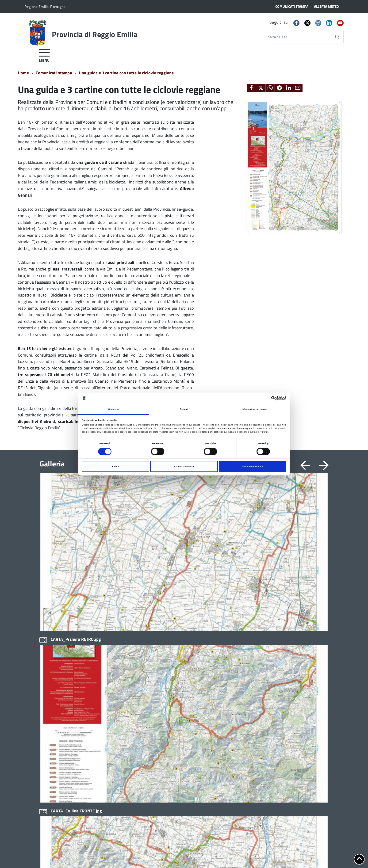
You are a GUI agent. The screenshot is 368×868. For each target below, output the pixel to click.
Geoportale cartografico (233, 679)
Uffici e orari (49, 671)
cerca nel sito (278, 37)
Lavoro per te (225, 687)
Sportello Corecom (229, 719)
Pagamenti (224, 703)
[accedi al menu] (44, 55)
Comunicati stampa (54, 73)
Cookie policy (65, 856)
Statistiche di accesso (188, 856)
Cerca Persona (288, 667)
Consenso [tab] (114, 409)
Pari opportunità (169, 707)
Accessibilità (109, 856)
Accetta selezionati (184, 466)
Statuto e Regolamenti (56, 655)
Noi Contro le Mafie (171, 691)
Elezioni (45, 695)
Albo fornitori (225, 647)
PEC (280, 652)
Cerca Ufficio (287, 662)
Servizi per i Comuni (172, 756)
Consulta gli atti (227, 671)
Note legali (87, 856)
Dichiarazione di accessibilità (146, 856)
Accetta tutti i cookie (253, 466)
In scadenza (107, 671)
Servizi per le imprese (173, 764)
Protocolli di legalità (172, 732)
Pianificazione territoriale (176, 716)
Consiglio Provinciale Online (236, 663)
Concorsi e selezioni (113, 663)
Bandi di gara (108, 647)
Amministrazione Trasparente (62, 663)
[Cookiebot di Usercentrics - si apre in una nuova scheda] (266, 398)
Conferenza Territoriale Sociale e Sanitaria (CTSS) (181, 665)
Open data (223, 695)
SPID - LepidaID (227, 711)
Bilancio (163, 655)
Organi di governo (53, 647)
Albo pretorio (225, 655)
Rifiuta (115, 466)
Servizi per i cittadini (172, 748)
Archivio (163, 647)
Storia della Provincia (56, 679)
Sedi (281, 647)
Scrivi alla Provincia (292, 657)
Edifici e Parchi (51, 687)
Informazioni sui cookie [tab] (254, 409)
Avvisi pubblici (109, 655)
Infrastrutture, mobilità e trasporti (182, 675)
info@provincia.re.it (68, 851)
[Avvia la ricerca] (337, 37)
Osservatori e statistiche (175, 699)
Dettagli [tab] (184, 409)
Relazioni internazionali (174, 740)
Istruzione (164, 683)
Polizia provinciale (171, 724)
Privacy (45, 856)
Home (23, 73)
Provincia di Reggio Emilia (95, 34)
